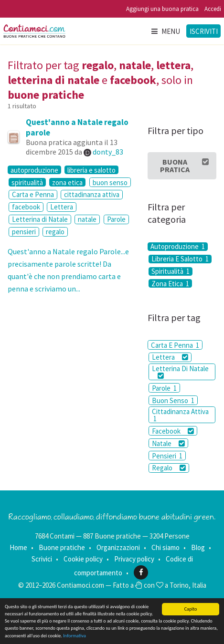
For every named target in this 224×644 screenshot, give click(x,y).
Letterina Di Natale (180, 372)
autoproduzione (34, 170)
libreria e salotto (91, 170)
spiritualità (27, 182)
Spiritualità (171, 271)
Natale (168, 443)
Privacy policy (134, 559)
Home (18, 547)
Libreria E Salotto (180, 259)
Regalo (169, 468)
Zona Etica (170, 283)
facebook (26, 207)
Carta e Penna (33, 194)
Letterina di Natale (40, 219)
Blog (198, 547)
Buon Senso (173, 400)
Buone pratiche (62, 547)
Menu (165, 31)
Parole (116, 219)
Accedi (213, 9)
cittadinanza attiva (92, 194)
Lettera (62, 207)
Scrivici (42, 559)
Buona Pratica (185, 166)
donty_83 (108, 152)
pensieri (24, 232)
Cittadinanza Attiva (180, 415)
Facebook (173, 431)
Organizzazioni (118, 547)
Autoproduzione (178, 247)
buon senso (110, 182)
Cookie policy (83, 559)
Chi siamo (165, 547)
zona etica (67, 182)
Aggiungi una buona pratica (162, 9)
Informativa (75, 636)
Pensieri (167, 456)
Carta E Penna (175, 345)
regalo (55, 232)
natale (87, 219)
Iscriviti (204, 31)
